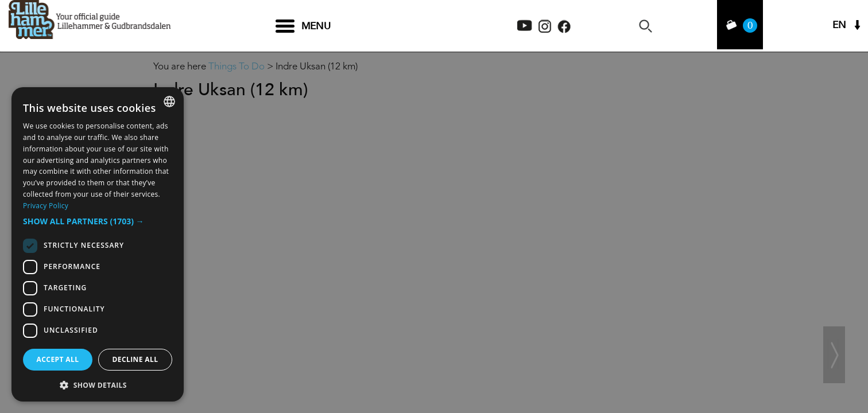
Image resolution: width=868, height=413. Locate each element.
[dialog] (98, 244)
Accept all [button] (58, 359)
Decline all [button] (135, 359)
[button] (98, 221)
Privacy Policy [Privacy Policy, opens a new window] (46, 206)
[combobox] (169, 102)
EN (839, 26)
